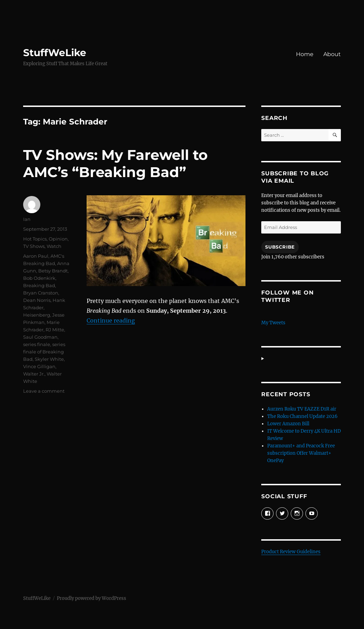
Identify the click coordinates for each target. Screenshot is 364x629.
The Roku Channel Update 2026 (302, 416)
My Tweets (273, 323)
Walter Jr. (34, 374)
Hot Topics (35, 239)
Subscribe (280, 247)
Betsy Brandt (53, 271)
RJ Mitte (55, 330)
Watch (54, 246)
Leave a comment (44, 391)
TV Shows (34, 246)
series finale (37, 344)
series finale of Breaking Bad (44, 352)
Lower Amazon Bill (288, 424)
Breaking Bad (39, 285)
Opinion (58, 239)
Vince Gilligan (39, 366)
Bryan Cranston (41, 293)
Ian (27, 219)
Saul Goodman (40, 337)
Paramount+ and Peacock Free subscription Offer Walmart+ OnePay (301, 453)
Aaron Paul (36, 256)
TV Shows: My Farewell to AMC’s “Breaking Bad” (115, 163)
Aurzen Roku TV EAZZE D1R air (302, 409)
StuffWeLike (55, 53)
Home (305, 54)
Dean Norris (37, 300)
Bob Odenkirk (39, 278)
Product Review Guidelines (291, 552)
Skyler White (49, 359)
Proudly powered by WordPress (92, 598)
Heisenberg (37, 315)
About (332, 54)
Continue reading (111, 320)
